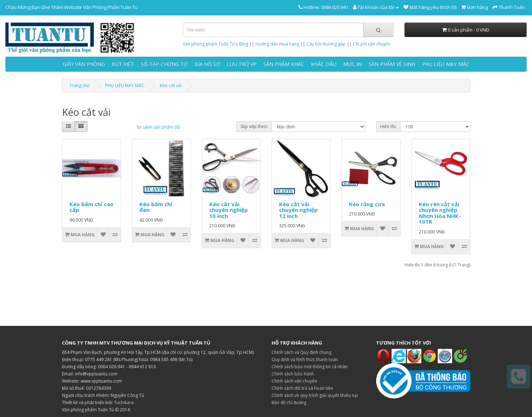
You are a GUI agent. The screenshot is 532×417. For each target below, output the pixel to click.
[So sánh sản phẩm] (115, 235)
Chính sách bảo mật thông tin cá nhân (310, 367)
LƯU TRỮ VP (242, 64)
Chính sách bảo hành (293, 374)
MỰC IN (353, 64)
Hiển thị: (388, 126)
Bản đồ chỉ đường (289, 402)
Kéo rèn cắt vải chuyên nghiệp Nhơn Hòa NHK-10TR (440, 213)
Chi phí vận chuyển (372, 44)
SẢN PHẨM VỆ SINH (392, 64)
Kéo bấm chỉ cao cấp (92, 207)
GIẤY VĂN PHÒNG (84, 64)
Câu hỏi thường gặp (326, 44)
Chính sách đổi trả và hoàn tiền (302, 388)
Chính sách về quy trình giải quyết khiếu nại (315, 395)
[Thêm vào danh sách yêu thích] (103, 235)
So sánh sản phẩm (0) (158, 127)
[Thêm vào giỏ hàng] (80, 235)
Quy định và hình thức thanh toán (305, 359)
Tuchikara (124, 402)
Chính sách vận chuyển (294, 381)
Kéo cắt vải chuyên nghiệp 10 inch (229, 210)
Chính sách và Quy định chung (301, 352)
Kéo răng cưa (367, 204)
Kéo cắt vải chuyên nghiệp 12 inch (298, 210)
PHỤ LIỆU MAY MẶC (446, 64)
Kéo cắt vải (171, 86)
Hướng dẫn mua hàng (277, 44)
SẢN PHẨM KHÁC (284, 64)
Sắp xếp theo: (254, 126)
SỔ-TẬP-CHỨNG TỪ (164, 64)
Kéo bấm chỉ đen (156, 207)
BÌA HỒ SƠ (207, 64)
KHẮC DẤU (324, 64)
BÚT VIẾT (123, 64)
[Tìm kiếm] (378, 30)
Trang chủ (80, 86)
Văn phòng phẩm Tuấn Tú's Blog (215, 44)
